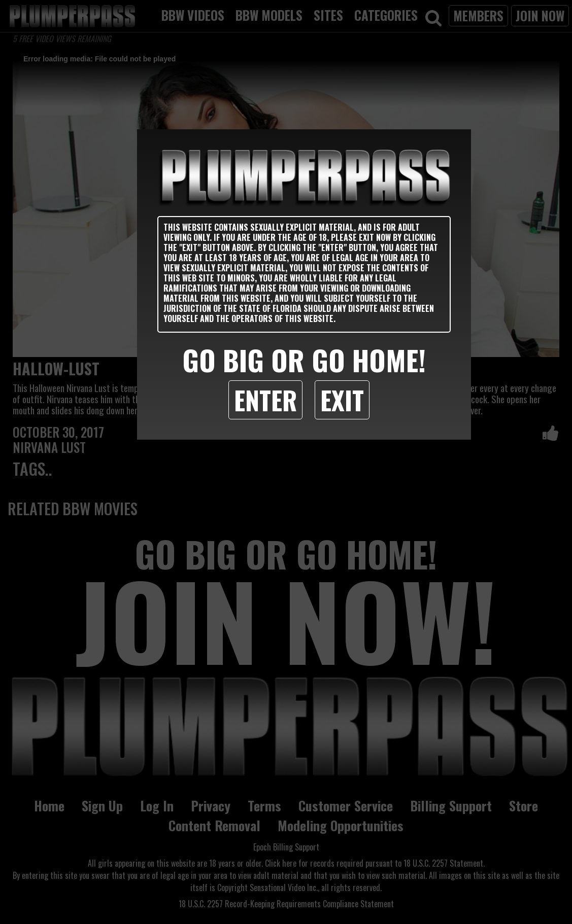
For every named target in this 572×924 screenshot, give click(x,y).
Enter (265, 400)
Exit (342, 400)
